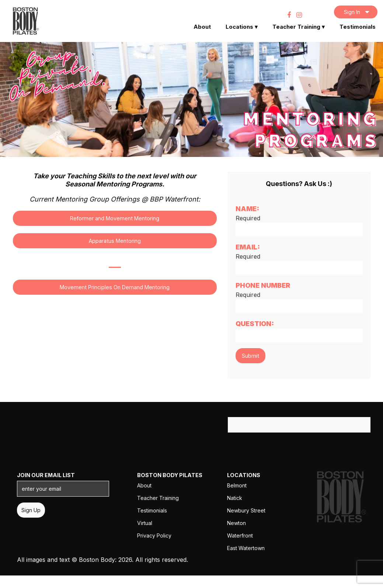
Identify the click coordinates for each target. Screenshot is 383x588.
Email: (248, 247)
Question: (255, 324)
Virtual (145, 523)
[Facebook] (289, 15)
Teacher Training (299, 27)
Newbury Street (246, 510)
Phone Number (263, 285)
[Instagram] (299, 15)
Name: (247, 209)
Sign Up (31, 510)
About (202, 27)
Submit (250, 356)
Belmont (237, 485)
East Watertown (246, 548)
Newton (236, 523)
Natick (235, 498)
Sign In (352, 12)
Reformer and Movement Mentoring (115, 218)
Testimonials (358, 27)
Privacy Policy (154, 535)
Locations (242, 27)
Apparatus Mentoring (115, 241)
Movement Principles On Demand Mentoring (115, 287)
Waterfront (240, 535)
